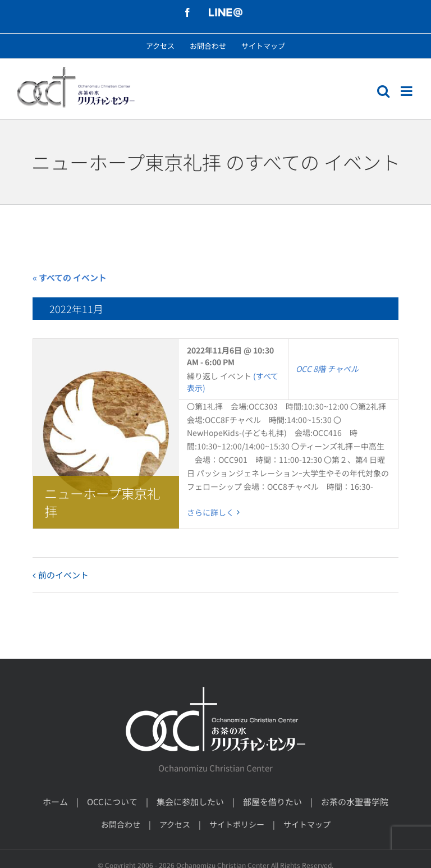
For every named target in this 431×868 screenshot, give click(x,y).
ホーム (55, 802)
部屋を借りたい (272, 802)
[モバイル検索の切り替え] (383, 91)
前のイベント (63, 575)
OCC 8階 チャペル (327, 369)
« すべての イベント (70, 277)
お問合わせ (121, 824)
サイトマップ (307, 824)
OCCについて (112, 802)
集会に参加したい (190, 802)
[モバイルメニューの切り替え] (407, 91)
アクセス (175, 824)
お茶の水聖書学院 (355, 802)
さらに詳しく (210, 512)
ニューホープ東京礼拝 (102, 502)
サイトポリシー (237, 824)
